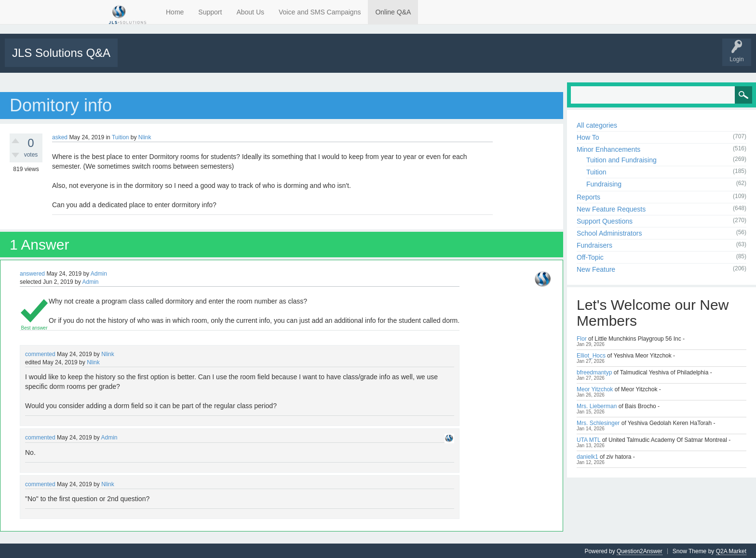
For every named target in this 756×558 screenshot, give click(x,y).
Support (210, 12)
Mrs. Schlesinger (598, 422)
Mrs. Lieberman (597, 405)
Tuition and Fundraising (621, 159)
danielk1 (587, 456)
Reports (588, 196)
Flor (582, 338)
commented (40, 353)
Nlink (145, 136)
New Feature (596, 268)
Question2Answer (640, 550)
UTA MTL (588, 439)
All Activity (136, 59)
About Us (250, 12)
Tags (206, 59)
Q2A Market (731, 550)
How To (588, 136)
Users (270, 59)
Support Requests (312, 59)
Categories (238, 59)
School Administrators (609, 232)
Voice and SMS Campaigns (320, 12)
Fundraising (604, 183)
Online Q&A (393, 12)
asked (60, 136)
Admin (99, 273)
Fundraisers (594, 244)
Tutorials (353, 59)
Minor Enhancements (608, 148)
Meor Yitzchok (595, 388)
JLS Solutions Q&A (61, 53)
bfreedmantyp (594, 372)
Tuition (121, 136)
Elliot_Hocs (591, 355)
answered (32, 273)
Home (175, 12)
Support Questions (605, 220)
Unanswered (172, 59)
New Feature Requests (611, 208)
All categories (597, 124)
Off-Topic (590, 256)
